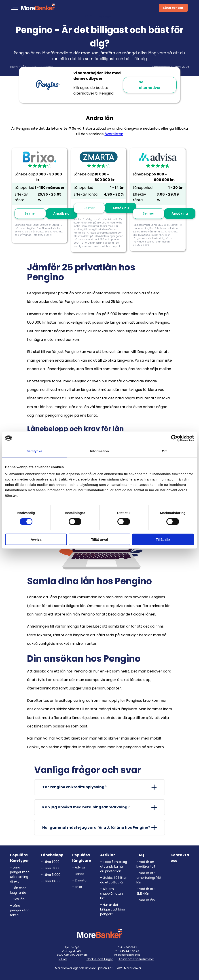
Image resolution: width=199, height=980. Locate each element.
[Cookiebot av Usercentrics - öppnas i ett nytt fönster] (174, 438)
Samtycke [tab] (34, 451)
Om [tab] (165, 451)
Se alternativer (150, 85)
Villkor (63, 959)
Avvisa (36, 539)
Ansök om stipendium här (136, 959)
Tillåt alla (163, 539)
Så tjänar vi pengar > (100, 16)
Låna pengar (173, 8)
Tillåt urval (100, 539)
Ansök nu (61, 214)
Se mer (30, 213)
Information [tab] (99, 451)
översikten (114, 134)
